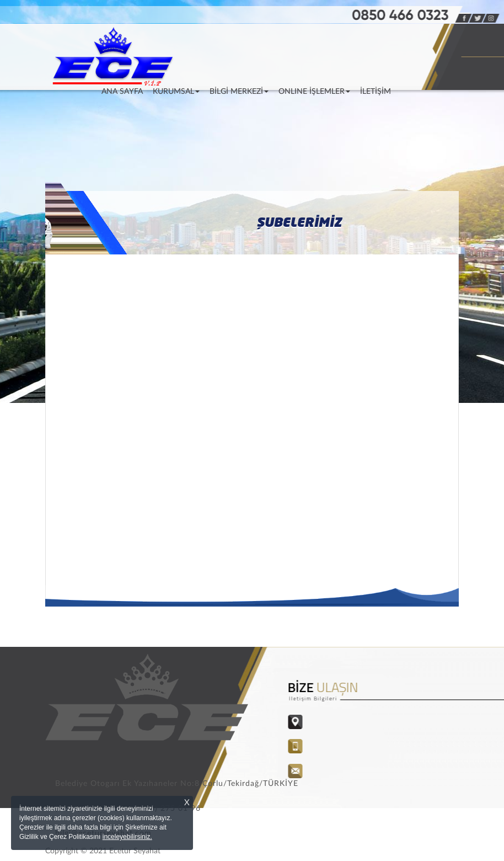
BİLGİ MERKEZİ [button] (239, 92)
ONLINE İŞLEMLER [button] (314, 92)
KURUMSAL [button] (176, 92)
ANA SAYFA (125, 91)
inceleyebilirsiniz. (127, 837)
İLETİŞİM (376, 92)
